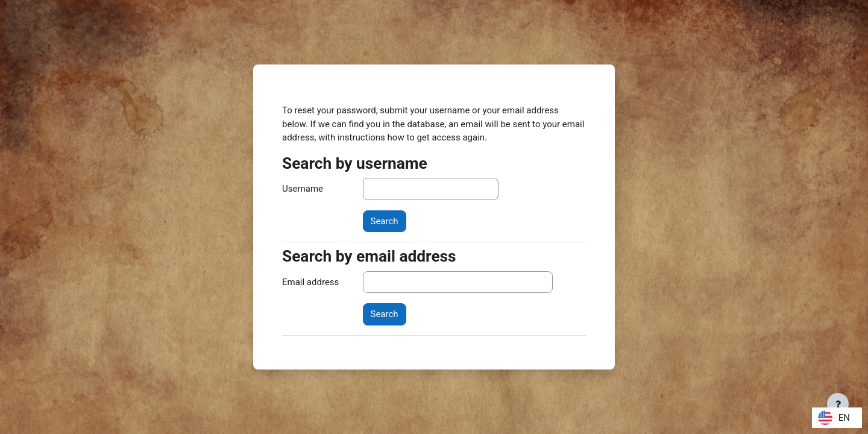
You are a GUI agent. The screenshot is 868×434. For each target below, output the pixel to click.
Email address (310, 282)
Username (303, 189)
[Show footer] (838, 404)
